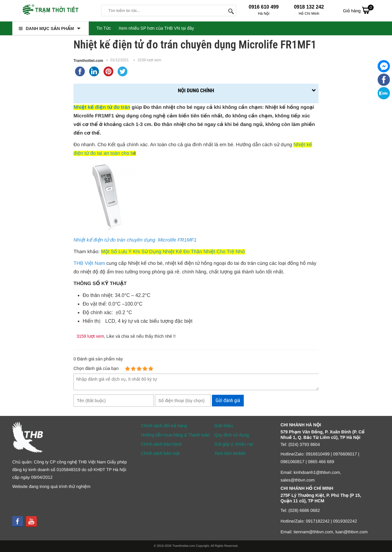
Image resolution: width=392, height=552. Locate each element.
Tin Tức (104, 28)
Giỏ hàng (358, 10)
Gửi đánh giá (228, 400)
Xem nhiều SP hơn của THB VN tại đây (156, 28)
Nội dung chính (196, 90)
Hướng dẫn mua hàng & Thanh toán (175, 435)
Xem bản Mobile (230, 453)
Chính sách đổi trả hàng (164, 426)
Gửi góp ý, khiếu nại (234, 444)
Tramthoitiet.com (88, 61)
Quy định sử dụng (232, 435)
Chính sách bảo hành (161, 444)
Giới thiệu (224, 426)
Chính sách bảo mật (160, 453)
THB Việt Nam (89, 263)
